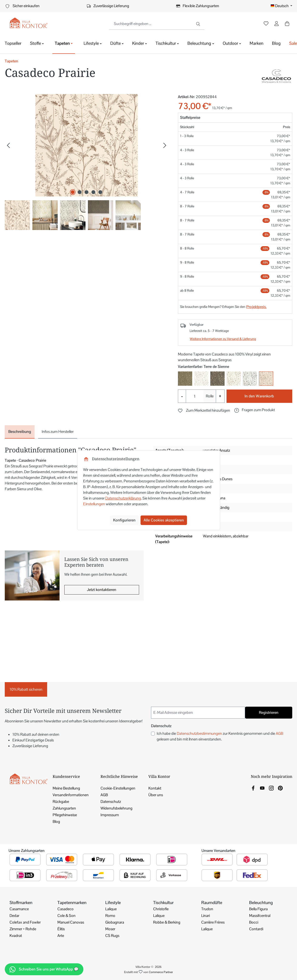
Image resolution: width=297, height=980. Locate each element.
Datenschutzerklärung (123, 498)
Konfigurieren (124, 520)
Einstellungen (94, 504)
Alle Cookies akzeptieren (164, 520)
